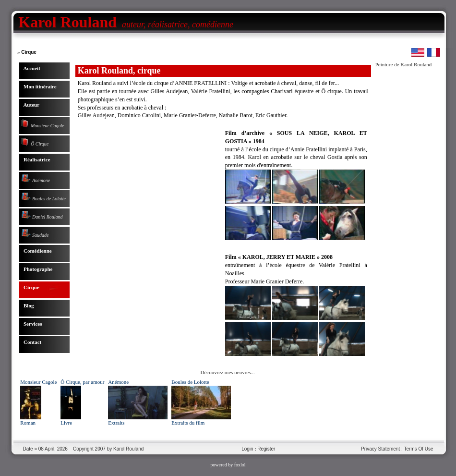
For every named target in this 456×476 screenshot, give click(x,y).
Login (247, 449)
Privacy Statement (380, 449)
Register (266, 449)
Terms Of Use (418, 449)
